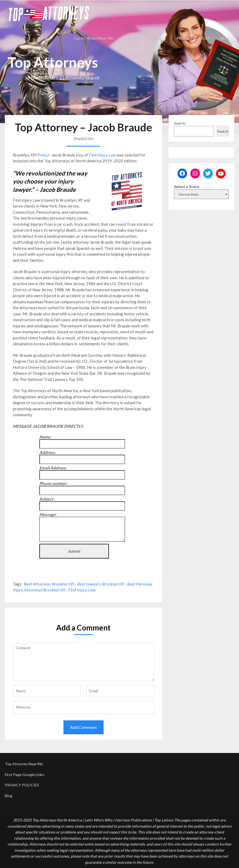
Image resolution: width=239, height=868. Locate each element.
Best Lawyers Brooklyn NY (101, 584)
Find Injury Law (102, 155)
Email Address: (53, 468)
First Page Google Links (146, 38)
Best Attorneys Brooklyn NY (49, 584)
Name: (45, 437)
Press (43, 155)
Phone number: (53, 483)
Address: (48, 452)
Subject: (47, 499)
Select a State (187, 187)
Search (180, 123)
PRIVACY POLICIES (194, 38)
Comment (84, 662)
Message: (48, 514)
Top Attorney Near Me (97, 38)
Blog (225, 38)
